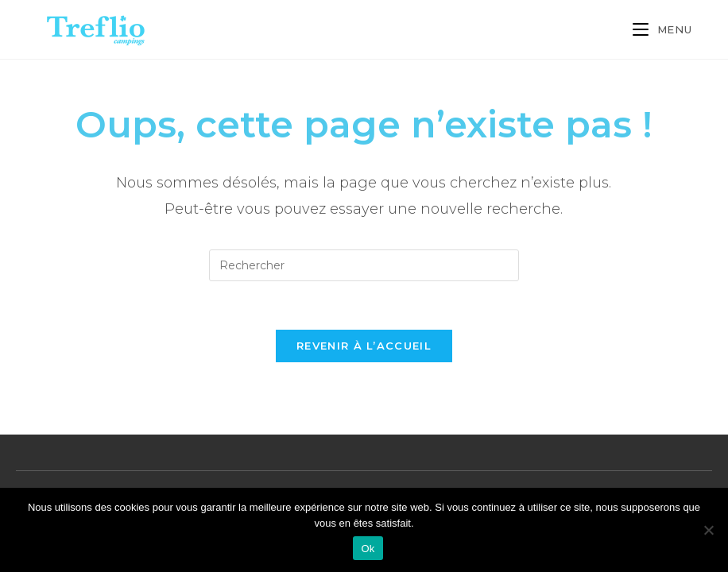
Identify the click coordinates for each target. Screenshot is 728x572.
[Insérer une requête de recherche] (364, 265)
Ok (368, 549)
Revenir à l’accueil (364, 346)
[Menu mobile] (662, 29)
